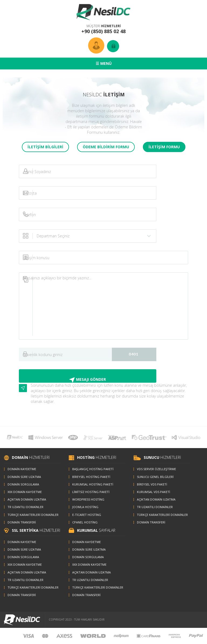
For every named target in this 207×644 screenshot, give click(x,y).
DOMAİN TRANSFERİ (22, 522)
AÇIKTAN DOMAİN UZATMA (27, 499)
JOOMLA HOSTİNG (85, 507)
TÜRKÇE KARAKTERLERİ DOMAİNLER (33, 515)
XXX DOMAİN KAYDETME (25, 492)
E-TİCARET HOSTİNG (87, 515)
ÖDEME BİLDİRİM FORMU (106, 147)
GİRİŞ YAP (113, 46)
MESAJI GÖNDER (91, 379)
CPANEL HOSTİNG (85, 522)
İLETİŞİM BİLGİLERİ (45, 147)
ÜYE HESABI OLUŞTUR (96, 45)
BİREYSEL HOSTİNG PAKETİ (91, 477)
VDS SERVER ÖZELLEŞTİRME (156, 469)
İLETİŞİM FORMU (164, 147)
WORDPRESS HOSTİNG (88, 499)
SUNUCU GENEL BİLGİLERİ (155, 477)
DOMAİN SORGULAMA (23, 484)
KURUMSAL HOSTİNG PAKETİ (93, 484)
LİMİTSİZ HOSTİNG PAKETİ (91, 492)
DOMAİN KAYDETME (22, 469)
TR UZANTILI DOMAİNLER (25, 507)
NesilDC (103, 12)
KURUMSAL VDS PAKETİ (153, 492)
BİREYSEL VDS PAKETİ (152, 484)
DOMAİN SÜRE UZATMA (24, 477)
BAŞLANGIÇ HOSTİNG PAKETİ (93, 469)
